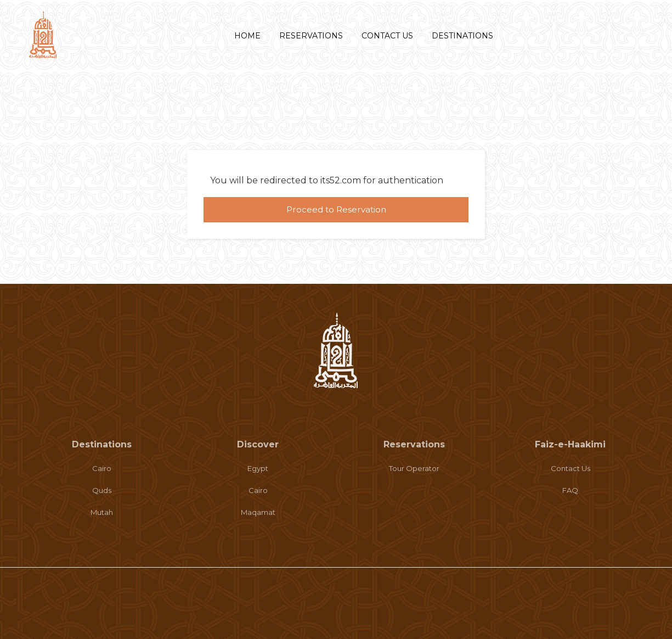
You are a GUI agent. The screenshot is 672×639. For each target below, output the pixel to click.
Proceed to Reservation (336, 209)
